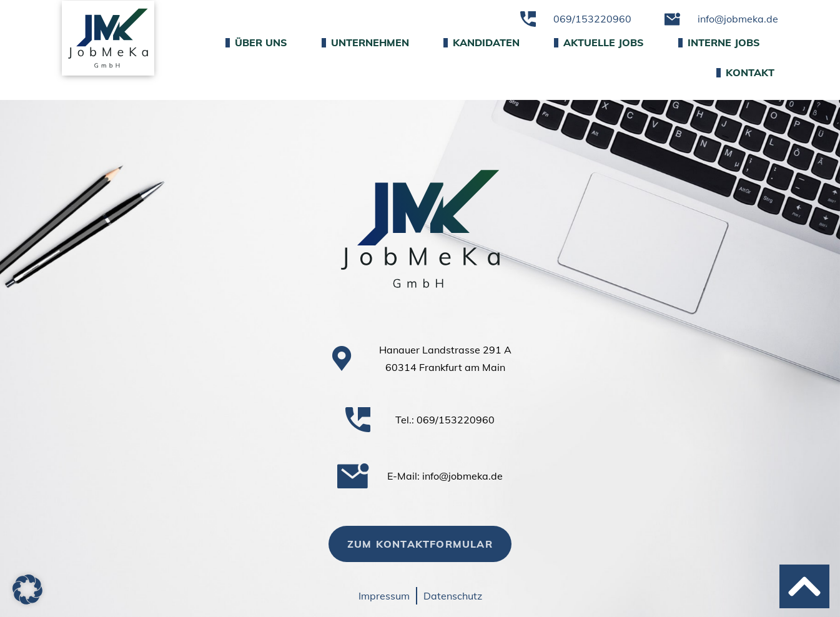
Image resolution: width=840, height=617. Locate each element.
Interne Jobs (719, 42)
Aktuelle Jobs (599, 42)
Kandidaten (482, 42)
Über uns (256, 42)
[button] (27, 590)
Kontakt (745, 72)
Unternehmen (365, 42)
